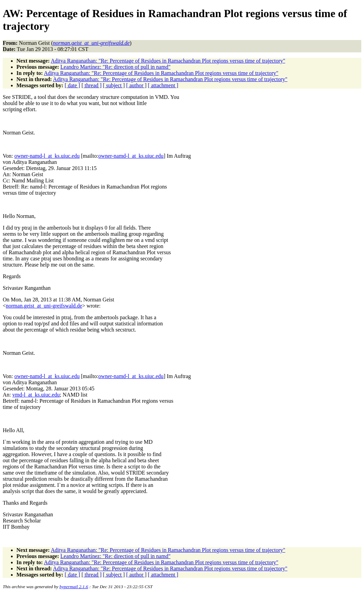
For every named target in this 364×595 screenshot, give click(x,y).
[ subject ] (114, 85)
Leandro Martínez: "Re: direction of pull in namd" (116, 67)
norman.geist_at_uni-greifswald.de (44, 306)
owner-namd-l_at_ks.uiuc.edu (47, 156)
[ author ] (136, 85)
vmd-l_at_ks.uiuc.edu (36, 395)
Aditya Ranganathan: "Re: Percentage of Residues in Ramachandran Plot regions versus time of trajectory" (168, 61)
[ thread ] (92, 85)
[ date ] (72, 85)
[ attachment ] (163, 85)
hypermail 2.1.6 (74, 587)
